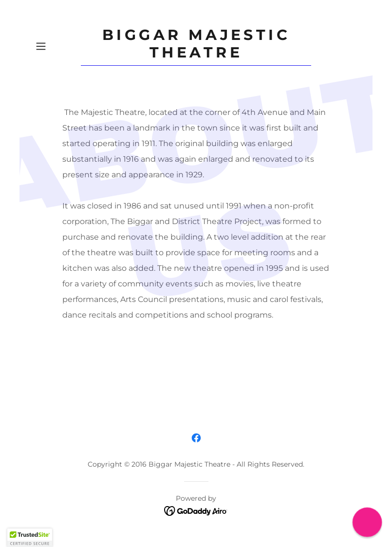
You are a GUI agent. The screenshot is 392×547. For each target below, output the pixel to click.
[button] (56, 46)
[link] (196, 55)
